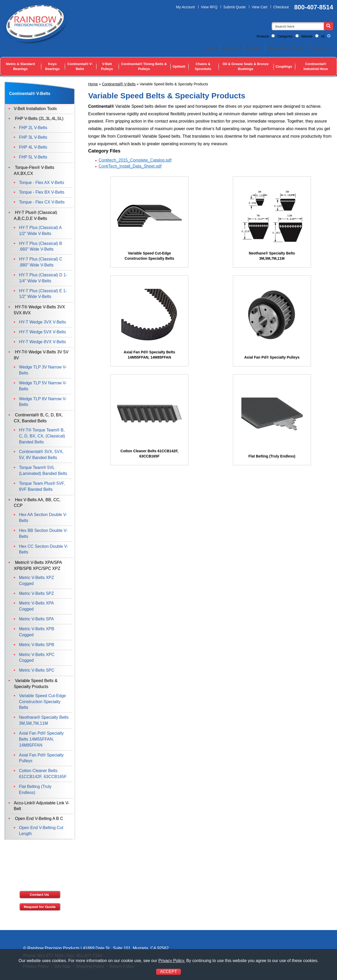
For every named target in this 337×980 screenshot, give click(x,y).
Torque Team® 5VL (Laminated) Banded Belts (43, 470)
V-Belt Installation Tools (35, 109)
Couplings (284, 66)
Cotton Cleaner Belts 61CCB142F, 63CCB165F (43, 774)
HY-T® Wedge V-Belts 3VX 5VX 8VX (39, 310)
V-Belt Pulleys (107, 66)
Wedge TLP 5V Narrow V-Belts (43, 386)
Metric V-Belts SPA (36, 619)
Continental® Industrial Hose (316, 66)
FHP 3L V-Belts (33, 137)
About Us (231, 48)
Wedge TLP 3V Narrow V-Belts (43, 370)
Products (263, 36)
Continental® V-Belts (80, 66)
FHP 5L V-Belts (33, 157)
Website (307, 36)
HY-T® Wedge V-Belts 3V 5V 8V (41, 355)
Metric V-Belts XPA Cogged (36, 606)
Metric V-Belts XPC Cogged (37, 658)
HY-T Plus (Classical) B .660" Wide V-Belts (40, 246)
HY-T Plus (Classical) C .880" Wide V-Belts (41, 262)
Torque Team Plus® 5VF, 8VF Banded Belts (42, 486)
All (323, 36)
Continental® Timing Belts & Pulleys (144, 66)
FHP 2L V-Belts (33, 128)
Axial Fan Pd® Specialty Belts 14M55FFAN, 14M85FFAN (41, 739)
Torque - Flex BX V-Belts (42, 192)
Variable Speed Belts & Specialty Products (36, 684)
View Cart (259, 7)
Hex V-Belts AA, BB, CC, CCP (37, 503)
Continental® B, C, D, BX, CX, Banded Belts (38, 418)
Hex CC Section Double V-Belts (44, 549)
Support (254, 48)
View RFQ (209, 7)
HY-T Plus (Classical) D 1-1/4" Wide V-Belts (43, 278)
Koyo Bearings (53, 66)
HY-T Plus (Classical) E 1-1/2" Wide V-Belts (43, 294)
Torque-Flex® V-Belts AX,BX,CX (34, 170)
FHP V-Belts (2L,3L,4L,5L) (39, 119)
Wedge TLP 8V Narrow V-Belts (43, 402)
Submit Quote (234, 7)
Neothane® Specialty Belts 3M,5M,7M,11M (44, 720)
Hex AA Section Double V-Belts (43, 518)
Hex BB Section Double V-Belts (43, 533)
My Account (185, 7)
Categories (285, 36)
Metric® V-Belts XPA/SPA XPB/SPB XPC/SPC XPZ (38, 565)
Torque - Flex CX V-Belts (42, 202)
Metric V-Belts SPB (37, 645)
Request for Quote (285, 48)
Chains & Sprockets (203, 66)
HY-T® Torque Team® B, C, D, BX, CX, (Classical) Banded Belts (42, 436)
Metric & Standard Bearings (20, 66)
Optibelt (179, 66)
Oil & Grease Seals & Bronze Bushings (245, 66)
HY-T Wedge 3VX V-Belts (42, 322)
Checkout (281, 7)
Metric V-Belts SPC (37, 670)
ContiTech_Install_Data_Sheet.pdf (130, 166)
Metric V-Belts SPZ (36, 593)
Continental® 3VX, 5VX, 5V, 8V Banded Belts (41, 455)
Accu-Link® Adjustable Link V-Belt (42, 806)
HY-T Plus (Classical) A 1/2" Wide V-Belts (40, 231)
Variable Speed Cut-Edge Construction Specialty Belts (42, 702)
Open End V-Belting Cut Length (41, 831)
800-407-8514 (314, 7)
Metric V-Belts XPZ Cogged (36, 581)
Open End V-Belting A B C (38, 819)
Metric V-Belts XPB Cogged (37, 632)
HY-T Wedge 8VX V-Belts (42, 342)
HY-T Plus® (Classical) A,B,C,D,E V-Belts (36, 215)
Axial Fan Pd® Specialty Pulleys (41, 758)
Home (211, 48)
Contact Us (320, 48)
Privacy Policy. (172, 961)
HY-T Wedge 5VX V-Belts (42, 332)
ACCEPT (168, 972)
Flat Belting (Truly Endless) (35, 790)
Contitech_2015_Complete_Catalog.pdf (135, 160)
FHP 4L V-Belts (33, 147)
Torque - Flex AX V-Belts (42, 183)
